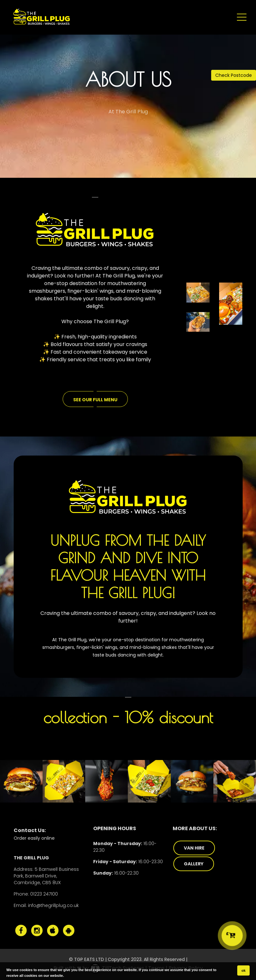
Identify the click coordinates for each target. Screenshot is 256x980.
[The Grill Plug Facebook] (21, 930)
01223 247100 (44, 894)
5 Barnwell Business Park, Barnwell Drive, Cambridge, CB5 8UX (46, 876)
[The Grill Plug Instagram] (37, 930)
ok (243, 970)
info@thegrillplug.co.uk (53, 905)
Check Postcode (234, 75)
